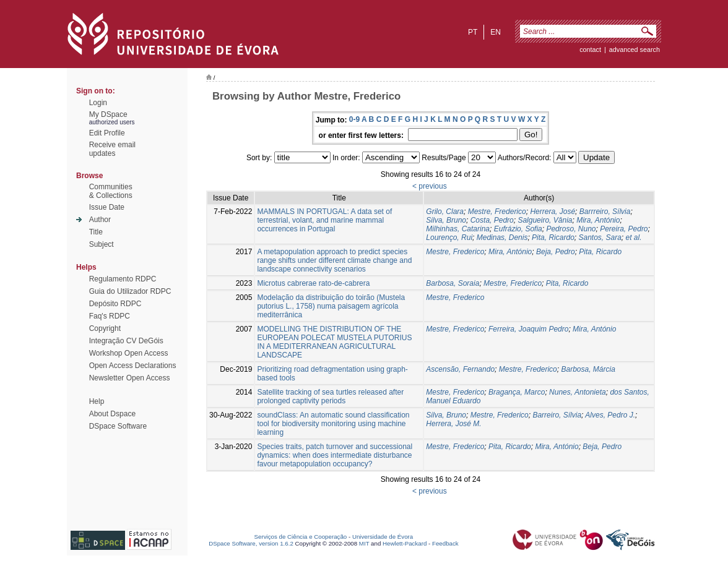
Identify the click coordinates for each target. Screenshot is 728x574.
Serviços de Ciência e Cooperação (301, 537)
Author (100, 220)
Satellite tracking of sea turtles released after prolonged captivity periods (330, 396)
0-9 (354, 119)
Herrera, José (552, 212)
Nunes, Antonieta (578, 392)
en (496, 32)
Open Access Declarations (133, 366)
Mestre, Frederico (497, 212)
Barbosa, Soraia (453, 283)
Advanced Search (635, 49)
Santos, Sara (600, 238)
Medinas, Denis (502, 238)
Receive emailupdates (112, 149)
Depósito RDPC (115, 304)
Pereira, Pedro (624, 229)
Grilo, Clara (445, 212)
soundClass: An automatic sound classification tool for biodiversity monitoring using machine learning (333, 424)
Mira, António (598, 220)
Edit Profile (107, 133)
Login (98, 103)
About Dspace (112, 414)
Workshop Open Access (129, 353)
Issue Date (107, 207)
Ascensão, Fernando (460, 369)
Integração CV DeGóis (126, 341)
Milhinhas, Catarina (458, 229)
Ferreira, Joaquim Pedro (528, 329)
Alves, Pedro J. (610, 415)
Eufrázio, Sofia (518, 229)
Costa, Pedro (492, 220)
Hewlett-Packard (405, 543)
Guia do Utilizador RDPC (130, 291)
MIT (364, 543)
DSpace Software (118, 426)
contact (590, 49)
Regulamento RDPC (123, 279)
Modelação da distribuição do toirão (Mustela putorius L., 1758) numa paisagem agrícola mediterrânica (331, 306)
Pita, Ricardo (553, 238)
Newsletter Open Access (130, 378)
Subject (102, 244)
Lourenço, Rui (449, 238)
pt (473, 32)
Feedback (445, 543)
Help (97, 401)
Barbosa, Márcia (588, 369)
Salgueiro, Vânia (545, 220)
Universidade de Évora (383, 537)
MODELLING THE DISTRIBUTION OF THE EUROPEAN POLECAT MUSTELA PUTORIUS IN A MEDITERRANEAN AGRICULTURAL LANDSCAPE (334, 342)
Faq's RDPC (110, 316)
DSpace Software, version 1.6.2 (251, 543)
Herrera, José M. (453, 424)
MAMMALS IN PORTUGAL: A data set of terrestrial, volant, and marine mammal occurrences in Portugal (324, 220)
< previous (430, 186)
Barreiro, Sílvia (557, 415)
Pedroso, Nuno (571, 229)
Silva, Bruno (446, 220)
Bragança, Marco (517, 392)
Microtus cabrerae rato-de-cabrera (313, 283)
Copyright (105, 328)
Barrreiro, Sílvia (605, 212)
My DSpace (108, 114)
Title (96, 232)
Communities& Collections (111, 191)
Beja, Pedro (556, 252)
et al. (634, 238)
